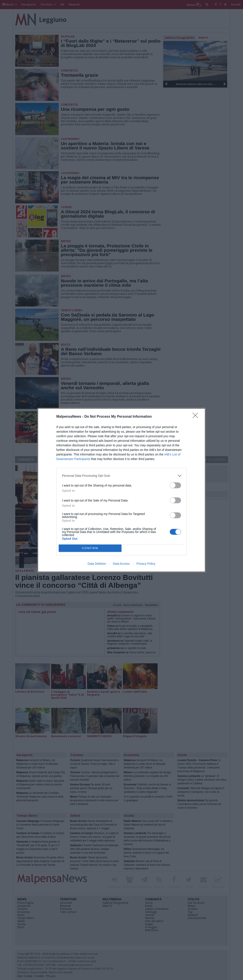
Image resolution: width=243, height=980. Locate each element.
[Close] (197, 417)
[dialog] (121, 490)
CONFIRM (90, 548)
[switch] (175, 485)
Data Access (121, 564)
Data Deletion (97, 564)
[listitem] (121, 476)
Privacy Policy (146, 564)
